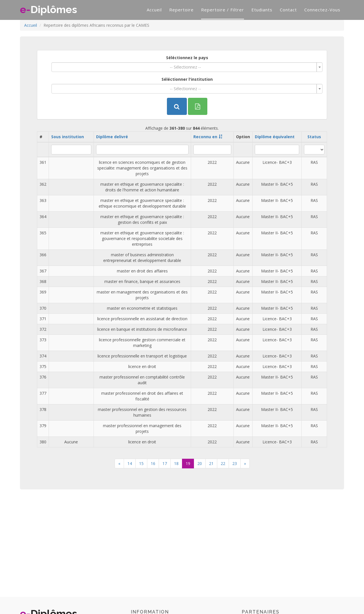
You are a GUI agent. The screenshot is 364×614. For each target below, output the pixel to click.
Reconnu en (205, 137)
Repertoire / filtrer (223, 10)
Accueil (154, 10)
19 (188, 463)
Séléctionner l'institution (187, 79)
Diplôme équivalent (275, 137)
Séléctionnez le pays (187, 58)
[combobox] (187, 67)
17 (165, 463)
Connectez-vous (322, 10)
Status (314, 137)
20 (200, 463)
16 (153, 463)
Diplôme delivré (112, 137)
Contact (288, 10)
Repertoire (181, 10)
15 (141, 463)
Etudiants (262, 10)
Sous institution (68, 137)
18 (176, 463)
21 (211, 463)
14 (130, 463)
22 (223, 463)
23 (235, 463)
